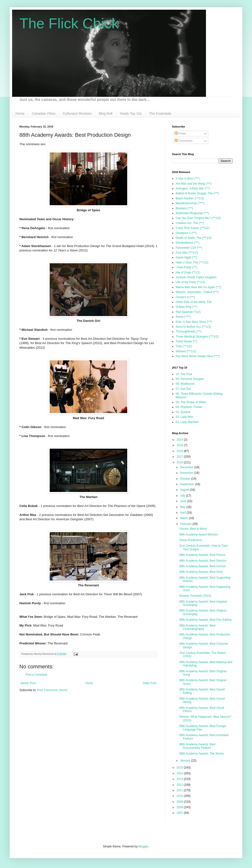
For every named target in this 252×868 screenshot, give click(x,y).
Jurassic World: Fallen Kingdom (196, 277)
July (183, 496)
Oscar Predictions (191, 540)
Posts (180, 134)
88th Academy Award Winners (199, 535)
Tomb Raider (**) (186, 341)
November (187, 473)
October (186, 479)
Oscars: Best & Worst (193, 529)
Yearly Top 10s (131, 113)
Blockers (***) (184, 208)
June (184, 501)
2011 (180, 790)
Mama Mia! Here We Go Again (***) (198, 287)
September (188, 484)
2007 (180, 813)
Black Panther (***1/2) (190, 198)
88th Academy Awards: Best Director (203, 561)
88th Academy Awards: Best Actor (201, 572)
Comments (184, 141)
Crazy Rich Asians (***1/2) (193, 228)
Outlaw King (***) (187, 307)
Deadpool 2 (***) (186, 233)
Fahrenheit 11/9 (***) (189, 248)
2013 (180, 779)
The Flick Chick (69, 23)
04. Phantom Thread (189, 407)
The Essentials (160, 113)
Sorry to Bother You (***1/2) (193, 327)
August (185, 490)
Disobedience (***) (188, 243)
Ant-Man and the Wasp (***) (194, 184)
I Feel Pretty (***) (187, 267)
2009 (180, 802)
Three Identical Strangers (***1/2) (197, 337)
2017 (180, 457)
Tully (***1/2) (184, 346)
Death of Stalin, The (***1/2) (194, 238)
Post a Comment (36, 675)
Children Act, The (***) (190, 223)
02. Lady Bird (184, 417)
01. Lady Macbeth (187, 422)
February (186, 524)
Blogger (143, 846)
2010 (180, 796)
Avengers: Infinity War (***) (193, 189)
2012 (180, 785)
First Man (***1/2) (187, 253)
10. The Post (184, 374)
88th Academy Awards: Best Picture (202, 555)
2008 (180, 807)
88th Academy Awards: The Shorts (202, 754)
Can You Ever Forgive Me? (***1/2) (198, 218)
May (183, 507)
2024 (180, 440)
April (183, 513)
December (187, 467)
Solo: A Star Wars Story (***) (194, 322)
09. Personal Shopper (190, 379)
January (186, 761)
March (185, 518)
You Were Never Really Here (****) (198, 356)
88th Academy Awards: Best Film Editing (205, 620)
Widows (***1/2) (186, 351)
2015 (180, 768)
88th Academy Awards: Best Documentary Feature (197, 746)
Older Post (149, 683)
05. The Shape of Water (191, 402)
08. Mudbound (185, 384)
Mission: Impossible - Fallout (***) (197, 292)
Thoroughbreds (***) (189, 332)
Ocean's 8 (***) (185, 297)
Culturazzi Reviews (77, 113)
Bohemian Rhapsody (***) (192, 213)
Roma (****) (183, 317)
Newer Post (28, 683)
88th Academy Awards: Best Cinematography (197, 627)
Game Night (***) (186, 257)
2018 (180, 451)
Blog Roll (106, 113)
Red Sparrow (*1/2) (188, 312)
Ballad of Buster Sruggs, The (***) (197, 193)
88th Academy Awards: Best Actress (203, 566)
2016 (180, 462)
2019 (180, 445)
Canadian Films (43, 113)
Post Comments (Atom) (52, 690)
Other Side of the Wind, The (194, 302)
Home (20, 113)
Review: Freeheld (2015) (195, 596)
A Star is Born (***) (188, 179)
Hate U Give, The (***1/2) (192, 263)
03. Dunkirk (183, 412)
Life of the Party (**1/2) (190, 282)
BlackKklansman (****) (190, 203)
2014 (180, 773)
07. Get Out (183, 389)
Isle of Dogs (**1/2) (188, 272)
